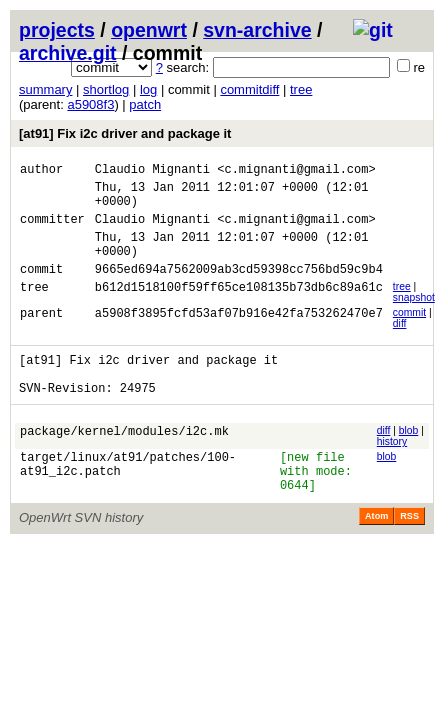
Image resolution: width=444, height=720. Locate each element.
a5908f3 (90, 104)
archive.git (68, 53)
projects (57, 30)
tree (301, 89)
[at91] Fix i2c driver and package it (125, 133)
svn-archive (257, 30)
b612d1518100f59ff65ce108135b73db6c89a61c (239, 310)
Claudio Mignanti (152, 171)
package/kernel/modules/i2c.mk (124, 463)
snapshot (414, 318)
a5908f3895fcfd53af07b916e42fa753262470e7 (239, 336)
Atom (376, 555)
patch (145, 104)
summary (45, 89)
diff (400, 344)
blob (409, 460)
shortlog (106, 89)
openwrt (149, 30)
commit (409, 333)
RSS (409, 555)
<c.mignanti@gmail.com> (296, 171)
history (392, 471)
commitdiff (249, 89)
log (148, 89)
